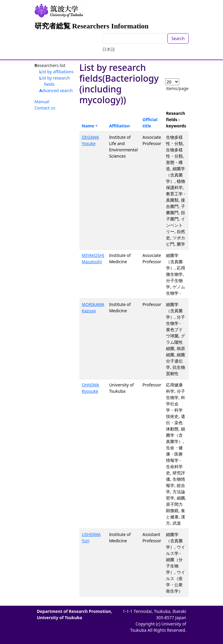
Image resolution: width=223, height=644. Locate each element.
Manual (42, 102)
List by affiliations (57, 72)
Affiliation (119, 126)
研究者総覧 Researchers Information (92, 26)
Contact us (45, 108)
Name (88, 126)
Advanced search (56, 90)
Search (178, 38)
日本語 (109, 49)
